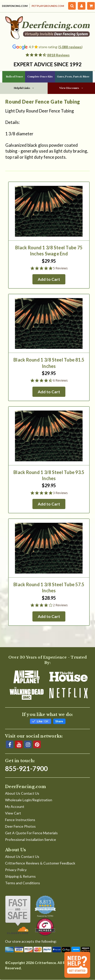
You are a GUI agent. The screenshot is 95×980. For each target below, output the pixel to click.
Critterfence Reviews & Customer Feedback (40, 863)
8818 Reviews (58, 55)
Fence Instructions (20, 820)
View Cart (13, 813)
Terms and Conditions (23, 883)
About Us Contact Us (22, 793)
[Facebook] (10, 744)
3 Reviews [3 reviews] (60, 493)
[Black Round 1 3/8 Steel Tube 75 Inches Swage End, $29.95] (49, 211)
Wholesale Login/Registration (29, 800)
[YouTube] (19, 744)
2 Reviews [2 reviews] (60, 605)
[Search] (72, 6)
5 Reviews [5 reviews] (60, 268)
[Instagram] (28, 744)
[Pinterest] (37, 744)
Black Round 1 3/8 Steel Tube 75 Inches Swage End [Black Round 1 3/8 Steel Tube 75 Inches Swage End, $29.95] (49, 251)
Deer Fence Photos (20, 826)
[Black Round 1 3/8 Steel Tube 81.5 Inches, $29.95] (49, 323)
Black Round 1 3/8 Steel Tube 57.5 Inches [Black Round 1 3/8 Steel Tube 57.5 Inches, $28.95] (49, 587)
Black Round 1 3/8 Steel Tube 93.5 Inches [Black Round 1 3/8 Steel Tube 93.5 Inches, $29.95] (49, 475)
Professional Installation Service (31, 839)
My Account (15, 806)
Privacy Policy (16, 870)
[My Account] (82, 6)
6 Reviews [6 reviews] (60, 380)
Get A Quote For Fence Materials (31, 833)
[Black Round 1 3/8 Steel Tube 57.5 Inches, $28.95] (49, 548)
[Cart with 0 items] (91, 6)
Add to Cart (49, 279)
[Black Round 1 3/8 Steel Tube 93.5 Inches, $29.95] (49, 436)
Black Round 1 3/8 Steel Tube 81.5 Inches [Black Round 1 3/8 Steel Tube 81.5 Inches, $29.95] (49, 363)
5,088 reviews (70, 47)
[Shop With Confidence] (18, 915)
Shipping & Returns (20, 876)
